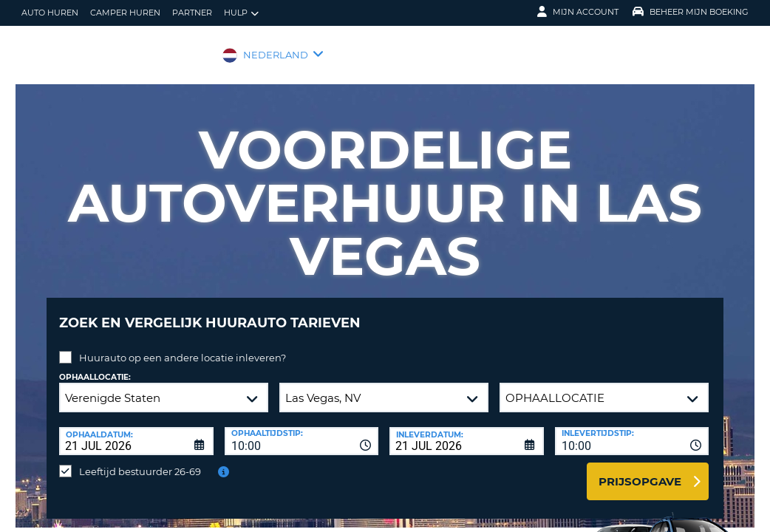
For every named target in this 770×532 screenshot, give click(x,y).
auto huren (50, 13)
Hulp (241, 13)
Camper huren (125, 13)
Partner (192, 13)
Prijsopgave (640, 470)
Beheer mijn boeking (691, 12)
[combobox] (302, 430)
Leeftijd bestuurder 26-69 (140, 460)
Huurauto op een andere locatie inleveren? (183, 347)
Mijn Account (578, 12)
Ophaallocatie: (95, 366)
